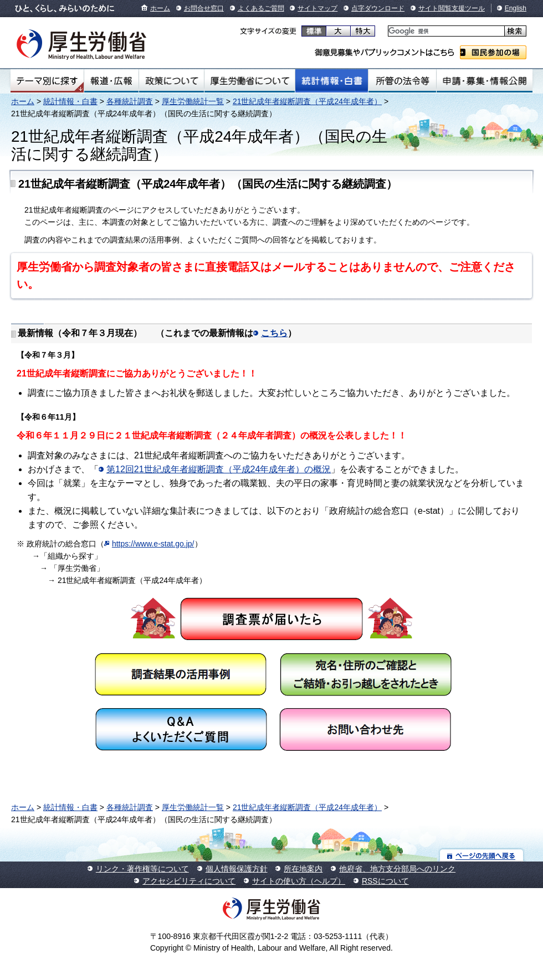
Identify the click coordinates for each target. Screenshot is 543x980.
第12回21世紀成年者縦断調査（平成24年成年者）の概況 (219, 469)
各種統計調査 (130, 101)
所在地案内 (303, 869)
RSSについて (385, 881)
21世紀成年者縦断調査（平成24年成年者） (307, 101)
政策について (171, 81)
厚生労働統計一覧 (193, 101)
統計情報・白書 (332, 81)
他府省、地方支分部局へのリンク (397, 869)
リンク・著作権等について (142, 869)
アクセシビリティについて (189, 881)
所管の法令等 (402, 81)
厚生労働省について (250, 81)
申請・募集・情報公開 (485, 81)
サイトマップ (317, 8)
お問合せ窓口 (204, 8)
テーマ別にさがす (47, 81)
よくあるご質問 (261, 8)
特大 (363, 31)
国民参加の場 (493, 52)
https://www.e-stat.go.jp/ (153, 544)
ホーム (160, 8)
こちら (274, 333)
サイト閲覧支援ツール (452, 8)
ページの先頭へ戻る (482, 855)
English (516, 8)
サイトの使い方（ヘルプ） (299, 881)
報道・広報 (111, 81)
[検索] (445, 31)
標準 (314, 31)
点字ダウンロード (378, 8)
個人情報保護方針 (237, 869)
